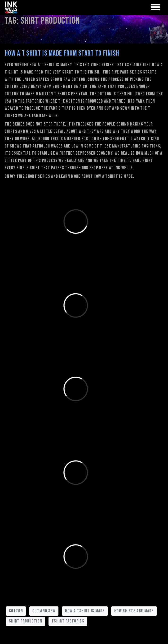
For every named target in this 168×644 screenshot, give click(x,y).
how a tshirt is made (85, 611)
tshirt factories (68, 621)
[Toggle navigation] (155, 7)
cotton (16, 611)
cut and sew (44, 611)
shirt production (26, 621)
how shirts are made (134, 611)
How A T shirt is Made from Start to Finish (62, 53)
